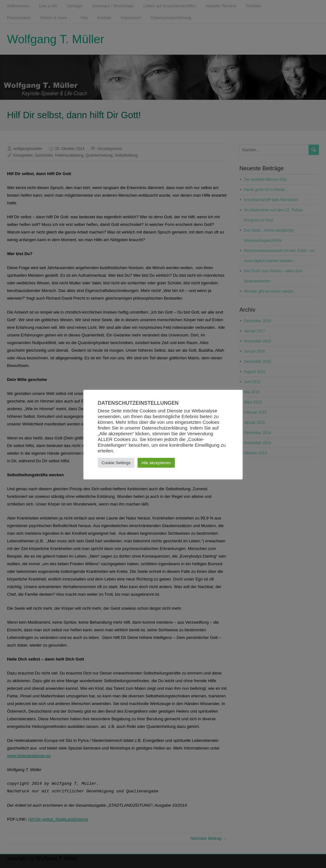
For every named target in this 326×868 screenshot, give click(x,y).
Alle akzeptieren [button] (156, 463)
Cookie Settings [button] (116, 463)
